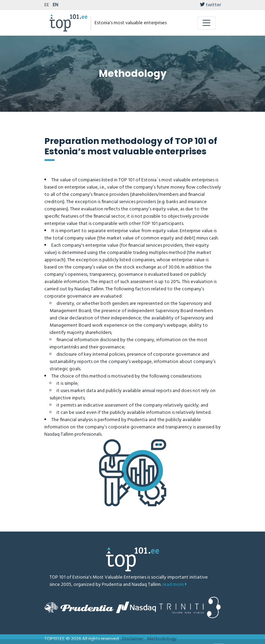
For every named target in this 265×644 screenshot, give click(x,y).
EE (47, 5)
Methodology (162, 639)
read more (175, 585)
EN (55, 5)
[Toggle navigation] (207, 23)
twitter (210, 5)
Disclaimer (133, 639)
